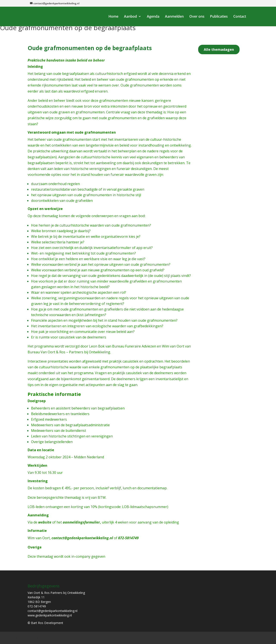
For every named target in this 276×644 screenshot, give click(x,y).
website (45, 522)
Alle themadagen (219, 49)
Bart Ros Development (60, 638)
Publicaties (219, 17)
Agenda (153, 17)
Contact (240, 17)
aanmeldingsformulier (81, 522)
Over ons (197, 17)
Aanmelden (174, 17)
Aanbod (130, 17)
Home (113, 17)
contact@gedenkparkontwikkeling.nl (82, 538)
